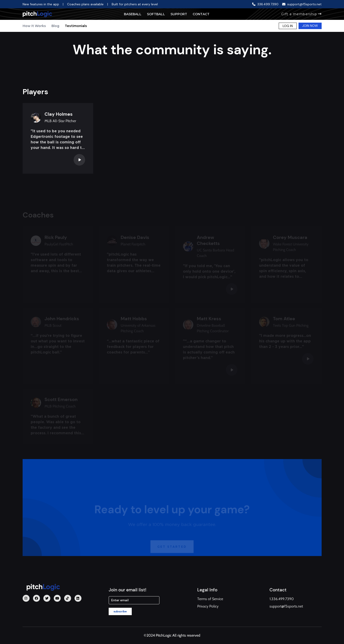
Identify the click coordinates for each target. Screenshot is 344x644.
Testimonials (76, 26)
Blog (55, 26)
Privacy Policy (208, 606)
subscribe (120, 611)
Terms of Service (210, 599)
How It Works (34, 26)
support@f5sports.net (286, 606)
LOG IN (288, 26)
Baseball (133, 14)
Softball (156, 14)
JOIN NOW (310, 26)
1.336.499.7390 (282, 599)
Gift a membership (301, 14)
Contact (201, 14)
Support (179, 14)
